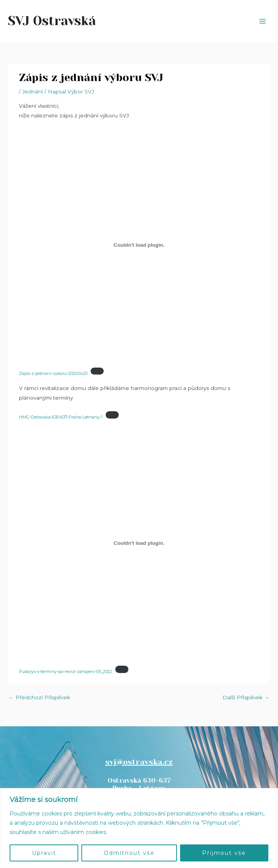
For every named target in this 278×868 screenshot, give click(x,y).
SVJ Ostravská (52, 21)
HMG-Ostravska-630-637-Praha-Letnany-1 (61, 417)
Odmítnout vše (129, 853)
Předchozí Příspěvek (39, 697)
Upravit (44, 853)
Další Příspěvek (246, 697)
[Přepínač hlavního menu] (263, 21)
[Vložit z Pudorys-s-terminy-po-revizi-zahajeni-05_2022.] (139, 543)
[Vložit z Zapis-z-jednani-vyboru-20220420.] (139, 245)
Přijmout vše (224, 853)
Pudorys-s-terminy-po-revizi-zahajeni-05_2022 (66, 671)
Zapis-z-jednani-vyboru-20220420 (53, 373)
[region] (139, 828)
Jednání (33, 92)
